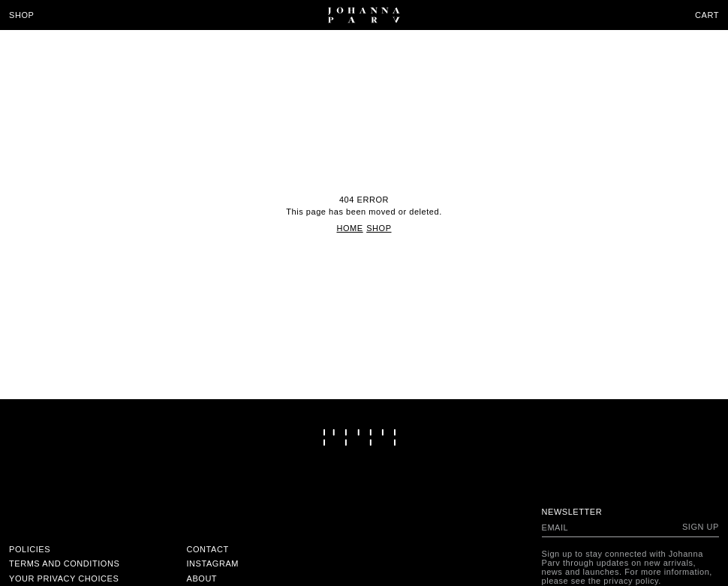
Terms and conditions (64, 563)
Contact (208, 549)
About (202, 578)
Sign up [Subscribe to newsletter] (701, 527)
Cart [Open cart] (707, 15)
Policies (30, 549)
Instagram (213, 563)
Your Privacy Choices (64, 578)
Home (349, 228)
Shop (21, 15)
